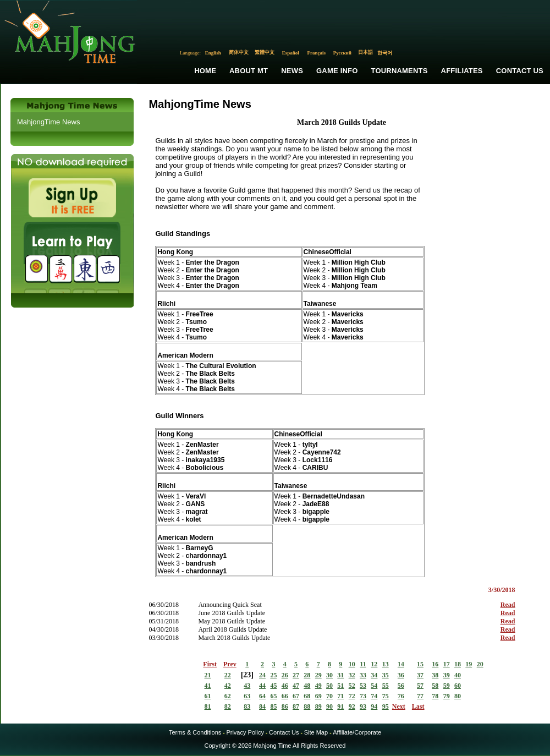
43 (247, 686)
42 (228, 686)
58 (435, 686)
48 (307, 686)
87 (296, 706)
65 (273, 696)
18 (458, 664)
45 (273, 686)
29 (318, 675)
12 (374, 664)
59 (447, 686)
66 (285, 696)
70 (329, 696)
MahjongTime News (48, 122)
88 (307, 706)
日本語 (365, 52)
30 (329, 675)
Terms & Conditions (195, 732)
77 (420, 696)
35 (386, 675)
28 (307, 675)
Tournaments (400, 71)
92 (352, 706)
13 (386, 664)
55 (386, 686)
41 (208, 686)
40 (458, 675)
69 (318, 696)
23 (247, 675)
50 (329, 686)
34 (374, 675)
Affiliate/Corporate (357, 732)
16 (435, 664)
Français (317, 53)
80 (458, 696)
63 (247, 696)
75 (386, 696)
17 (447, 664)
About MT (249, 71)
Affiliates (462, 71)
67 (296, 696)
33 (363, 675)
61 (208, 696)
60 (458, 686)
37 (420, 675)
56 (401, 686)
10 (352, 664)
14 (401, 664)
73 (363, 696)
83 (247, 706)
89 (318, 706)
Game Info (337, 71)
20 (480, 664)
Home (205, 71)
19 (469, 664)
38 (435, 675)
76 (401, 696)
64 (262, 696)
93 (363, 706)
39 (447, 675)
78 (435, 696)
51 (340, 686)
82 (228, 706)
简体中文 (239, 52)
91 (340, 706)
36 (401, 675)
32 (352, 675)
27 (296, 675)
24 (262, 675)
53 (363, 686)
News (292, 71)
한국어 (385, 53)
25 (273, 675)
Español (291, 53)
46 (285, 686)
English (213, 53)
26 (285, 675)
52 (352, 686)
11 (363, 664)
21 (208, 675)
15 (420, 664)
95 (386, 706)
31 (340, 675)
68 (307, 696)
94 (374, 706)
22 (228, 675)
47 (296, 686)
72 (352, 696)
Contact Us (520, 71)
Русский (342, 53)
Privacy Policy (245, 732)
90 (329, 706)
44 (262, 686)
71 (340, 696)
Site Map (316, 732)
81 (208, 706)
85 (273, 706)
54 (374, 686)
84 (262, 706)
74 (374, 696)
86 (285, 706)
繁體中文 (265, 52)
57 (420, 686)
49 (318, 686)
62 (228, 696)
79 (447, 696)
